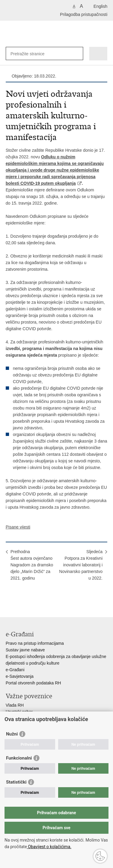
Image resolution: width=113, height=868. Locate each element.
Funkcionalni (19, 758)
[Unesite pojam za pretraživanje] (32, 54)
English (100, 6)
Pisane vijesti (18, 527)
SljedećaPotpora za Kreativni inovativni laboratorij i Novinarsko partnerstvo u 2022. (81, 565)
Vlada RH (15, 705)
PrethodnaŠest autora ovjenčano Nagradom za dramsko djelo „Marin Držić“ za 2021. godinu (32, 565)
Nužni (12, 734)
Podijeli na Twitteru (35, 596)
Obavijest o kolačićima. (49, 847)
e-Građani (15, 670)
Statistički (16, 782)
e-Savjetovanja (20, 676)
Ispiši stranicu (9, 596)
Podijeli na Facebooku (22, 596)
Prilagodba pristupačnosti (84, 14)
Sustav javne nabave (25, 650)
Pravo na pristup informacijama (35, 643)
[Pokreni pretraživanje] (77, 54)
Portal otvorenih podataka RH (33, 683)
